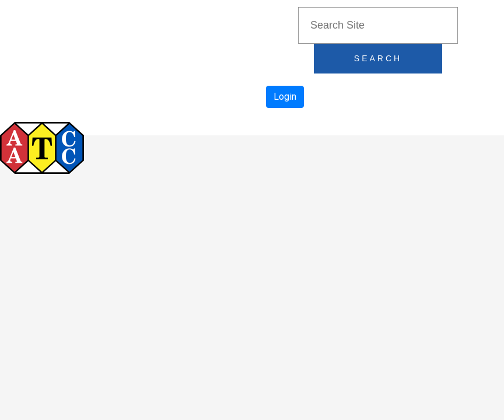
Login (285, 97)
